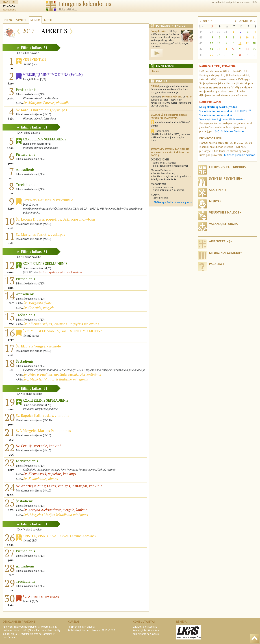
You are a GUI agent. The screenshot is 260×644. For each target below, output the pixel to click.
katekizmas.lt (244, 2)
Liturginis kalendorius (227, 167)
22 (233, 49)
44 (201, 32)
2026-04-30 (9, 6)
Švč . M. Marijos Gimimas (229, 131)
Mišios (214, 201)
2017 (206, 21)
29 (211, 32)
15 (233, 43)
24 (247, 49)
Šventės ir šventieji (225, 178)
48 (201, 55)
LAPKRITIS (245, 21)
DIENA (8, 20)
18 (254, 43)
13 (219, 43)
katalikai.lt (218, 2)
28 (226, 55)
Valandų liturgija (223, 224)
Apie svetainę (220, 241)
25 (254, 49)
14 (226, 43)
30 (219, 32)
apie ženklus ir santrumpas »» (173, 202)
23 (240, 49)
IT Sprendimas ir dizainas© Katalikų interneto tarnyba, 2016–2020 (91, 628)
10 (247, 37)
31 (226, 32)
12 (211, 43)
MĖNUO (35, 20)
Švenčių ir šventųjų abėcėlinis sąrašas (222, 119)
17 (247, 43)
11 (254, 37)
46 (201, 43)
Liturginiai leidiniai (225, 253)
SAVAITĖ (21, 20)
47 (201, 49)
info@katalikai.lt (32, 630)
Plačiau (155, 71)
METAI (48, 20)
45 (201, 37)
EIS (255, 2)
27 (219, 55)
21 (226, 49)
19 (211, 49)
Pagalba (216, 264)
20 (219, 49)
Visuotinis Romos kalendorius (217, 115)
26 (211, 55)
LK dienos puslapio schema (239, 155)
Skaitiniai (217, 190)
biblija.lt (230, 2)
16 (240, 43)
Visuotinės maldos (224, 212)
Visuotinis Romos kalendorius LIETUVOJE (225, 111)
